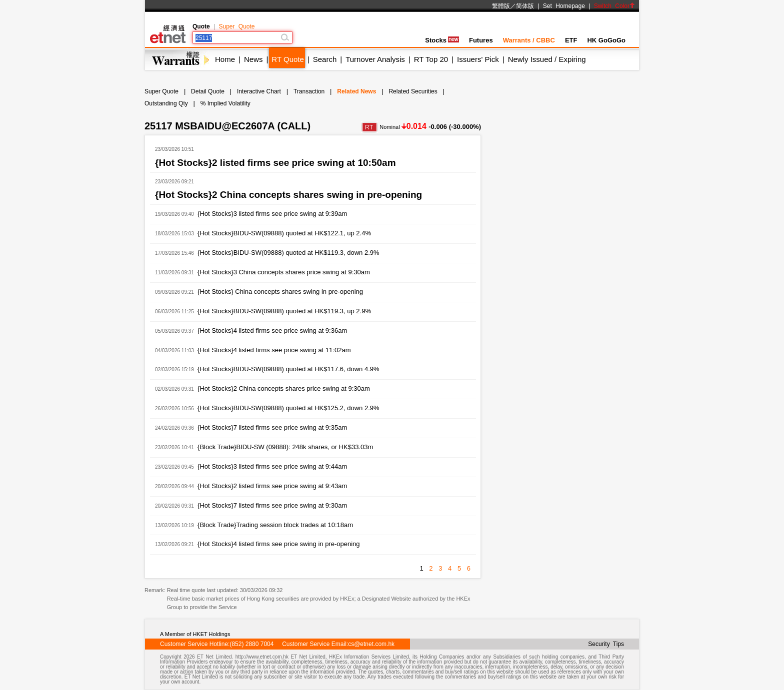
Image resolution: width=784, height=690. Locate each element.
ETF (571, 40)
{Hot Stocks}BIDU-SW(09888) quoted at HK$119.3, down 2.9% (288, 253)
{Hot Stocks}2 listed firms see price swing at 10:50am (275, 163)
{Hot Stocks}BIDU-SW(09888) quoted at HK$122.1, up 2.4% (284, 233)
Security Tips (606, 644)
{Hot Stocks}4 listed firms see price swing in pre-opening (278, 544)
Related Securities (413, 91)
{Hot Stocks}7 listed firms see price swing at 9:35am (272, 427)
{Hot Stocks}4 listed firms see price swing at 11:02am (274, 350)
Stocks (442, 40)
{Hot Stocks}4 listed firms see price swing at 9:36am (272, 331)
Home (225, 59)
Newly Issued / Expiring (547, 59)
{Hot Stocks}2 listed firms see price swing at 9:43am (272, 486)
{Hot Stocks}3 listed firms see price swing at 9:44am (272, 466)
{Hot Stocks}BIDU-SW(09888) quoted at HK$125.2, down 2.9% (288, 408)
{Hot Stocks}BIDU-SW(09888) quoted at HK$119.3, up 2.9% (284, 311)
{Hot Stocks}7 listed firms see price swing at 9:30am (272, 505)
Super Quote (236, 26)
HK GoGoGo (606, 40)
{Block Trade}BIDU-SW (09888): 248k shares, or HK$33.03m (285, 447)
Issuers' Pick (478, 59)
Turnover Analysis (375, 59)
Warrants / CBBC (529, 40)
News (253, 59)
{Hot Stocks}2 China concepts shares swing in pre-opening (288, 195)
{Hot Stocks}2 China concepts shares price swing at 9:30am (284, 388)
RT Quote (287, 59)
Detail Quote (208, 91)
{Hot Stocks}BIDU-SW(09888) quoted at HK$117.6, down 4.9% (288, 369)
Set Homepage (564, 6)
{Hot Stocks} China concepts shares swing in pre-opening (280, 292)
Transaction (309, 91)
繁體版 (501, 6)
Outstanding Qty (166, 103)
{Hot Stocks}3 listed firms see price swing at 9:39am (272, 214)
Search (325, 59)
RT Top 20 (431, 59)
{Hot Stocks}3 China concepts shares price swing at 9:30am (284, 272)
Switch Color (614, 6)
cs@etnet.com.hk (371, 644)
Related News (356, 91)
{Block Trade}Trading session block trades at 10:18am (275, 525)
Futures (481, 40)
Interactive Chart (259, 91)
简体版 (525, 6)
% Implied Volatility (225, 103)
